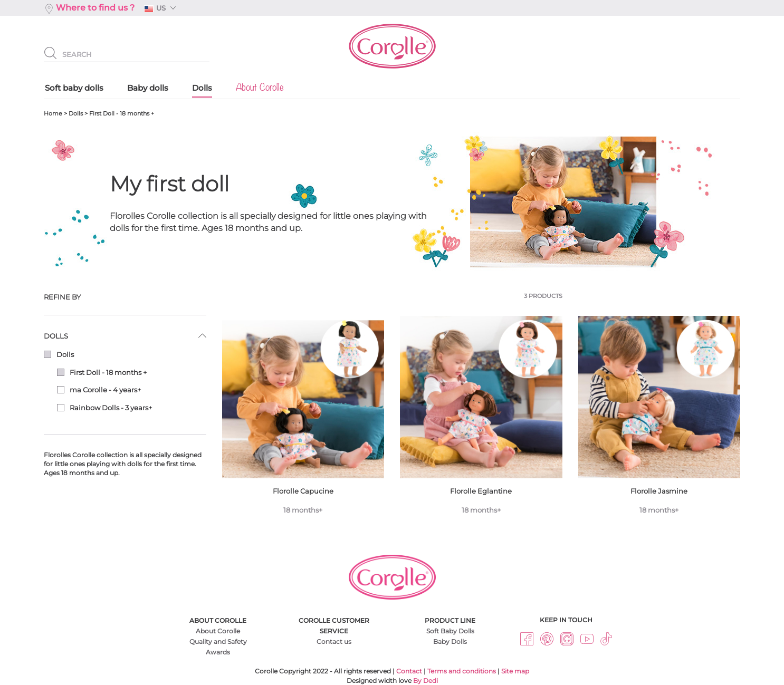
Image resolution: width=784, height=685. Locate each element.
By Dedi (426, 681)
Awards (218, 652)
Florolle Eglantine (481, 419)
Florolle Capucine (303, 419)
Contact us (334, 641)
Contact (409, 671)
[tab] (125, 297)
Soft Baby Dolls (450, 631)
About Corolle (218, 631)
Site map (515, 671)
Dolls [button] (56, 336)
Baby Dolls (450, 641)
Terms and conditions (462, 671)
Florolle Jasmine (659, 419)
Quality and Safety (218, 641)
